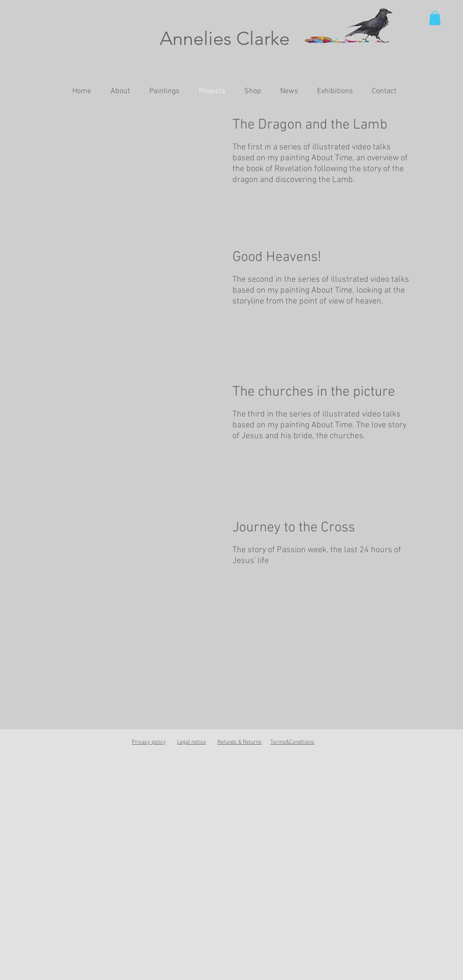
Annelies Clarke (225, 38)
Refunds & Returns (240, 742)
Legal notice (192, 742)
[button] (435, 18)
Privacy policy (149, 742)
